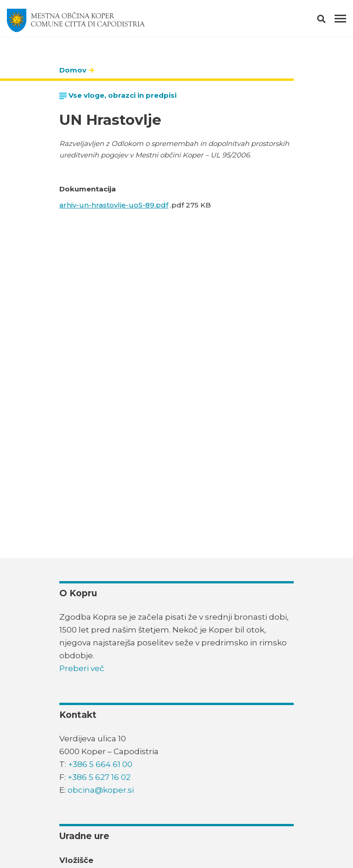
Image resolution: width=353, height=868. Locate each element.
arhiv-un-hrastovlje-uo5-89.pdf (114, 205)
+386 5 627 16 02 (99, 777)
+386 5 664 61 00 (100, 764)
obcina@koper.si (101, 790)
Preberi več (82, 668)
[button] (329, 21)
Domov (73, 70)
